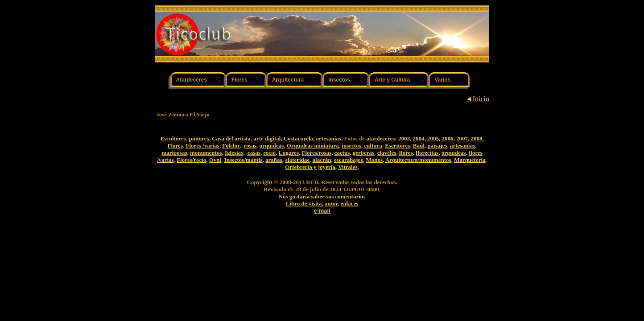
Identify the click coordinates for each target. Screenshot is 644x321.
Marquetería (470, 160)
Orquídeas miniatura (313, 146)
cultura (373, 146)
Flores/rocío (191, 160)
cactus (342, 153)
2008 (476, 138)
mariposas (174, 153)
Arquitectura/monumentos (418, 160)
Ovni (215, 160)
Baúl (419, 146)
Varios (442, 80)
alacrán (322, 160)
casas (254, 153)
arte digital (267, 138)
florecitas (427, 153)
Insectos (339, 80)
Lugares (289, 153)
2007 (462, 138)
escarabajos (349, 160)
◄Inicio (477, 99)
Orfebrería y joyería (310, 167)
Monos (374, 160)
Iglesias (234, 153)
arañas (274, 160)
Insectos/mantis (244, 160)
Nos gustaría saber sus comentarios (322, 196)
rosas (250, 146)
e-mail (322, 211)
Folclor (231, 146)
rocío (269, 153)
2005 (433, 138)
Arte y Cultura (392, 80)
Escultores (173, 138)
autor (331, 204)
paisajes (437, 146)
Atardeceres (192, 80)
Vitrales (348, 167)
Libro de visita (304, 204)
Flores (239, 80)
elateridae (297, 160)
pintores (199, 138)
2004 (418, 138)
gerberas (363, 153)
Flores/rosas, (317, 153)
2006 (447, 138)
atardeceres (380, 138)
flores (406, 153)
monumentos (206, 153)
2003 (404, 138)
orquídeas (272, 146)
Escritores (397, 146)
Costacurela (298, 138)
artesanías (329, 138)
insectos (351, 146)
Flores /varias (202, 146)
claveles (387, 153)
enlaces (350, 204)
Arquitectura (288, 80)
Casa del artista (231, 138)
